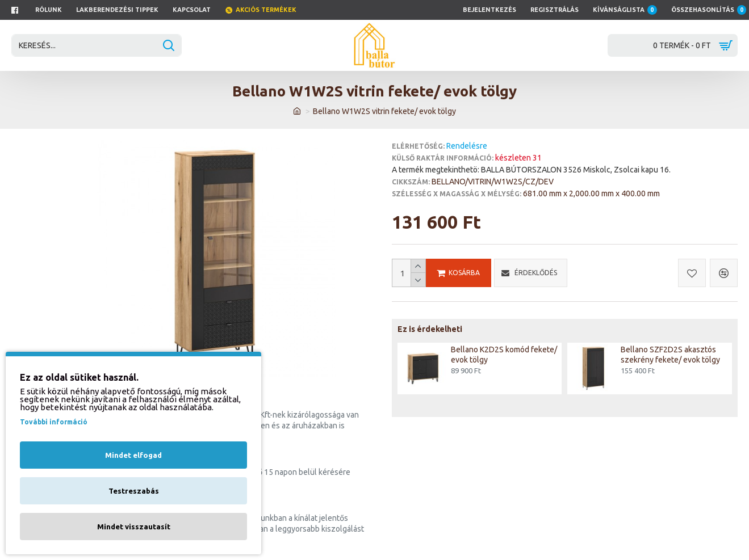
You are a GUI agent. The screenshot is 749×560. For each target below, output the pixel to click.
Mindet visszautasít (134, 527)
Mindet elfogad (133, 455)
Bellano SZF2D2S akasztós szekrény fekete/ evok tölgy (670, 355)
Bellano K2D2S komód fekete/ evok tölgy (504, 355)
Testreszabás (134, 491)
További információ (54, 422)
